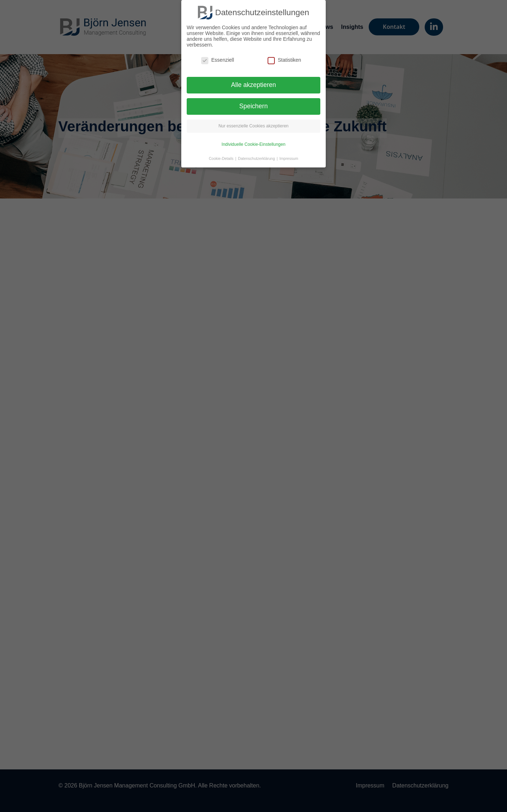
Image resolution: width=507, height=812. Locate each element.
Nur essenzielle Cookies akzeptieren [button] (253, 126)
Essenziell (218, 60)
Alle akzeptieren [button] (254, 85)
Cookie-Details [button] (222, 158)
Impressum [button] (289, 158)
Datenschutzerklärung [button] (257, 158)
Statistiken (284, 60)
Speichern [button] (254, 106)
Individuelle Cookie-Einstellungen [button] (254, 144)
